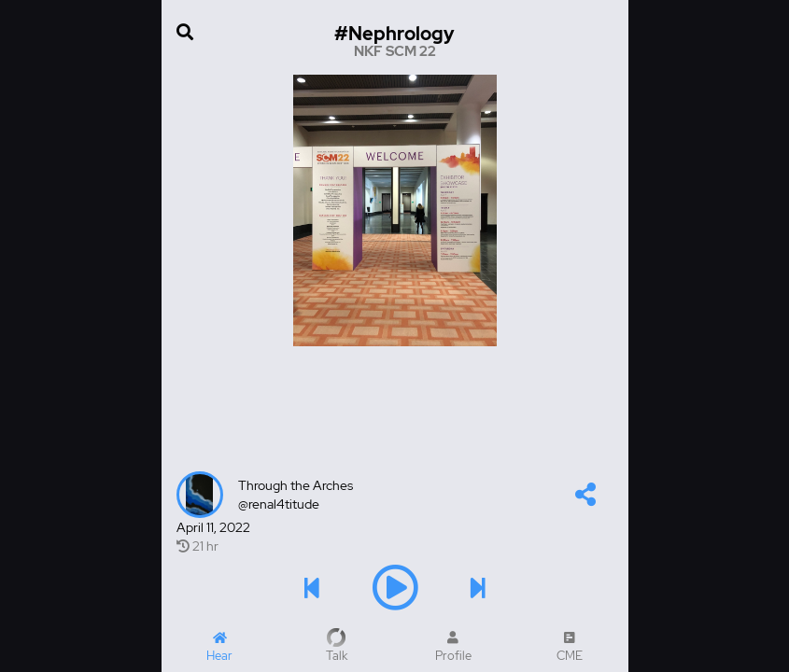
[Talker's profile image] (200, 495)
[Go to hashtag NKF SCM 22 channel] (395, 42)
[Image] (395, 210)
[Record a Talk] (337, 646)
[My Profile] (453, 647)
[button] (585, 498)
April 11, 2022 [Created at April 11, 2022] (213, 527)
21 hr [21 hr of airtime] (197, 546)
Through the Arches (296, 485)
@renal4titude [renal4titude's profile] (279, 504)
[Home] (220, 647)
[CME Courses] (570, 647)
